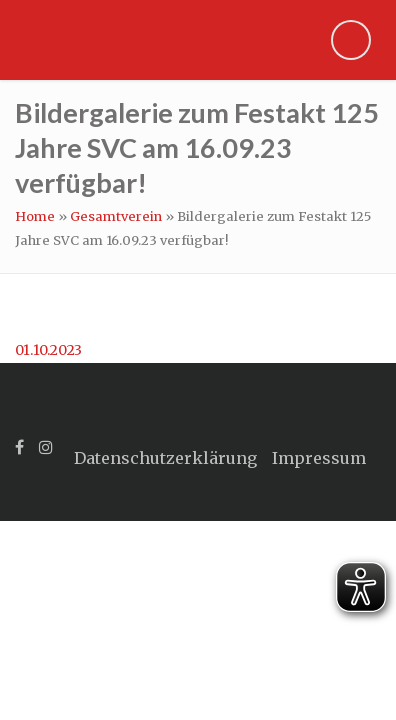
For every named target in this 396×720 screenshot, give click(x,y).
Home (35, 216)
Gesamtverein (116, 216)
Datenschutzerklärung (165, 458)
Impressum (319, 458)
